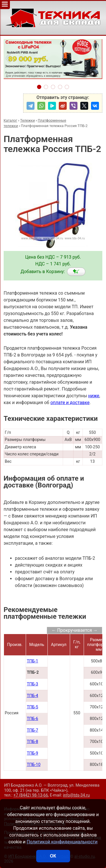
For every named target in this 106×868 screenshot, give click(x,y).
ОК (53, 856)
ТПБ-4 (33, 696)
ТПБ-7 (33, 730)
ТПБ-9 (33, 753)
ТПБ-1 (33, 661)
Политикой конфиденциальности (62, 842)
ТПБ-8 (33, 742)
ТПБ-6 (33, 719)
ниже (94, 396)
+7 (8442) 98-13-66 (31, 795)
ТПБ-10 (34, 765)
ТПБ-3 (33, 684)
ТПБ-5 (33, 707)
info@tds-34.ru (76, 795)
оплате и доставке (70, 403)
